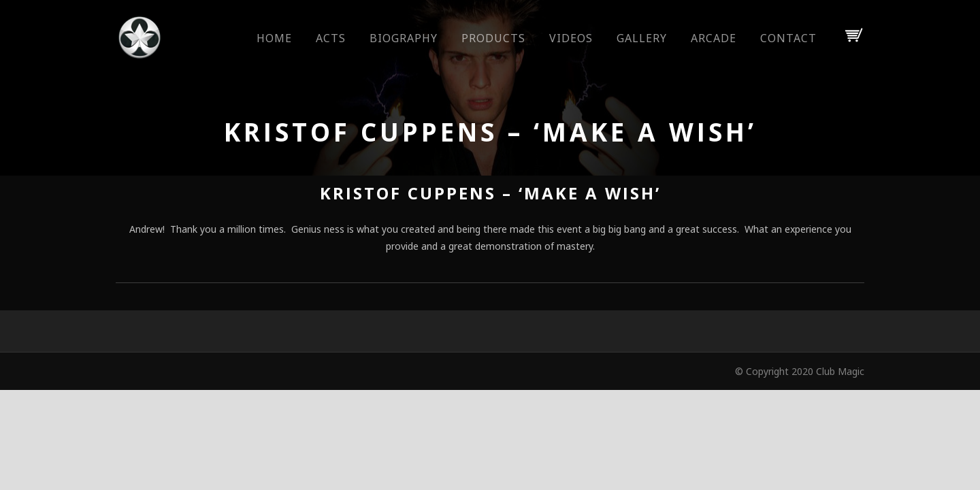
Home (274, 38)
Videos (571, 38)
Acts (331, 38)
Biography (404, 38)
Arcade (714, 38)
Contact (788, 38)
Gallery (642, 38)
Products (493, 38)
